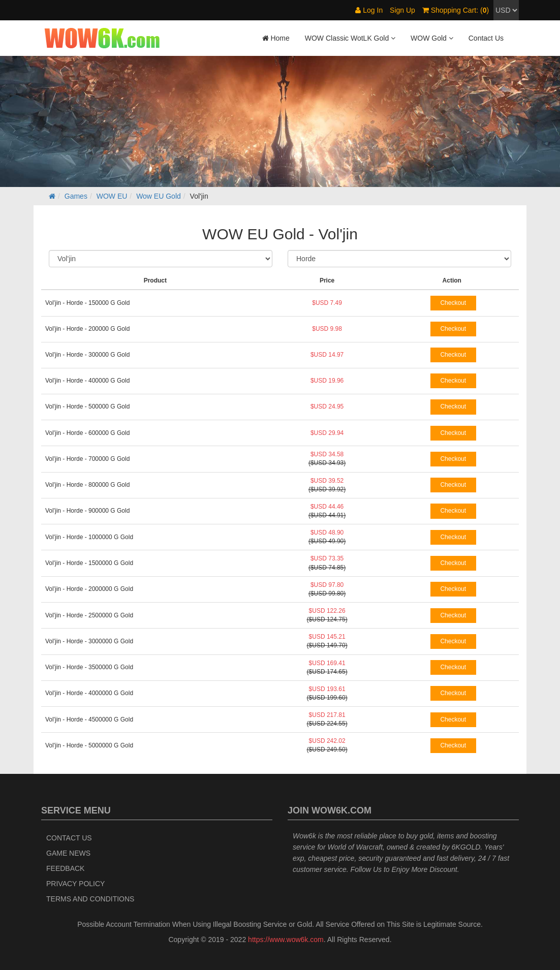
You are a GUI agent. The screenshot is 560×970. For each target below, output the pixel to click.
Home (276, 38)
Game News (68, 853)
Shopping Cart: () (456, 10)
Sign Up (402, 10)
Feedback (65, 868)
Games (76, 196)
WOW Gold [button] (432, 38)
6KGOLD (466, 847)
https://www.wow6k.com (286, 940)
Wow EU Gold (159, 196)
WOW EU (112, 196)
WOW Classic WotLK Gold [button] (350, 38)
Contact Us (486, 38)
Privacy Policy (75, 884)
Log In (369, 10)
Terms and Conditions (90, 899)
